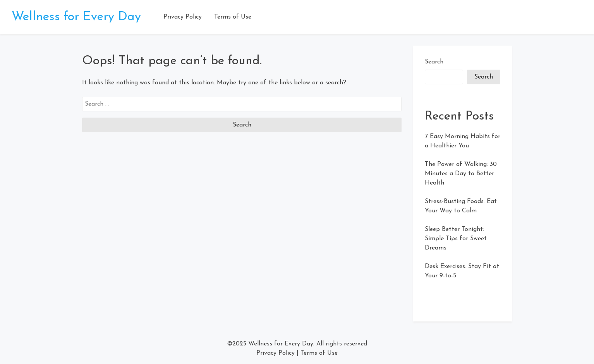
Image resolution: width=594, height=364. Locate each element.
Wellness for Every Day (76, 17)
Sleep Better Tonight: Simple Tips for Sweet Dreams (456, 239)
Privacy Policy (183, 17)
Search (434, 62)
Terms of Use (233, 17)
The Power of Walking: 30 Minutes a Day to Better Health (461, 174)
